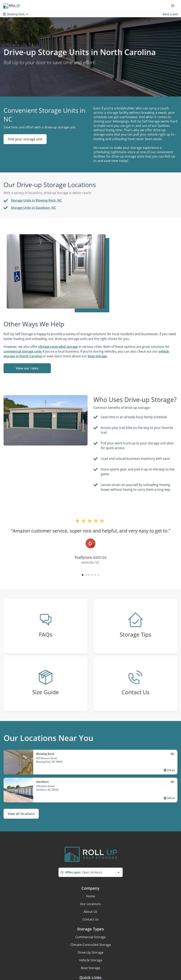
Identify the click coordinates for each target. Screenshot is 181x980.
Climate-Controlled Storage (91, 945)
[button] (83, 575)
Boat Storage (90, 968)
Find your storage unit (25, 139)
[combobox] (91, 872)
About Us (90, 912)
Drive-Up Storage (90, 952)
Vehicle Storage (91, 960)
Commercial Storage (90, 937)
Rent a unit (170, 14)
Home (90, 896)
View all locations (21, 814)
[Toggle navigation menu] (174, 6)
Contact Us (91, 919)
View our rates (27, 368)
